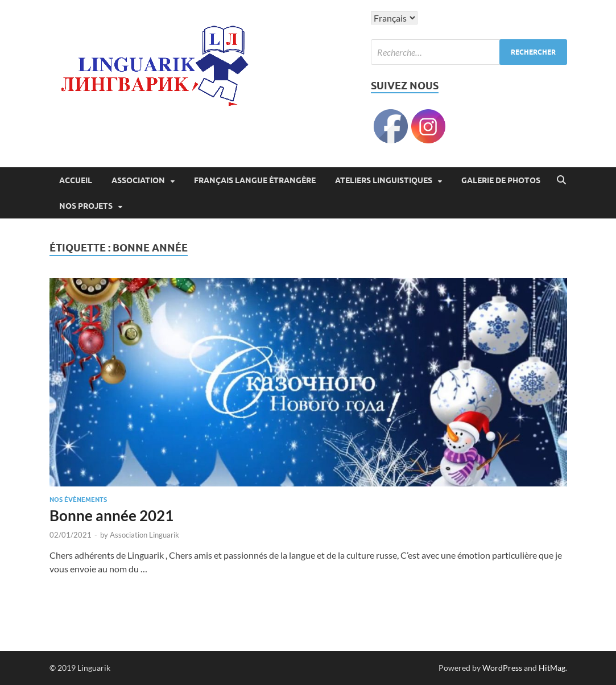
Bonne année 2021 (111, 515)
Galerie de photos (501, 180)
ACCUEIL (76, 180)
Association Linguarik (144, 535)
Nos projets (86, 206)
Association (138, 180)
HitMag (552, 668)
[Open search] (561, 180)
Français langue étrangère (255, 180)
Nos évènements (78, 500)
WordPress (502, 668)
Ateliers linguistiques (384, 180)
